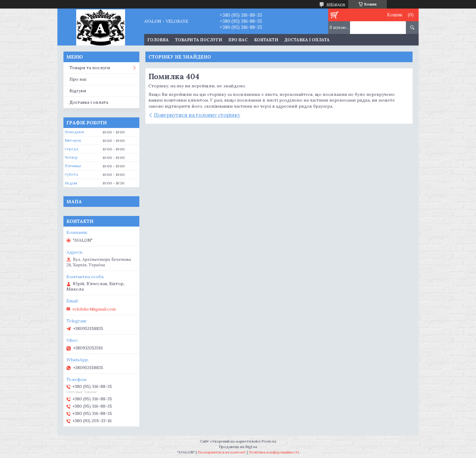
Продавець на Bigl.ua (238, 447)
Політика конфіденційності (274, 452)
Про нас (238, 40)
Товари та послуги (199, 40)
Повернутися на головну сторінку (197, 115)
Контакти (266, 40)
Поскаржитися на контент (222, 452)
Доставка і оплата (307, 40)
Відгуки (78, 91)
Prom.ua (269, 441)
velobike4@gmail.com (94, 309)
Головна (158, 40)
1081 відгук (336, 4)
